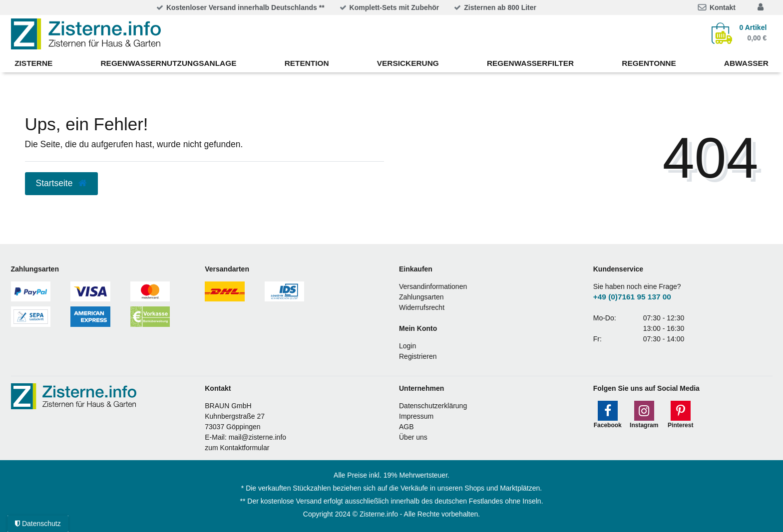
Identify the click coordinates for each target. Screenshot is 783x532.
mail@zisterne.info (257, 437)
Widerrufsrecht (422, 307)
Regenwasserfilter (530, 63)
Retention (307, 63)
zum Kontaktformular (237, 448)
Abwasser (746, 63)
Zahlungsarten (421, 297)
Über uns (413, 437)
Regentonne (649, 63)
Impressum (416, 416)
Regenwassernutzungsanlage (169, 63)
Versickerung (408, 63)
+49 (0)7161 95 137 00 (632, 297)
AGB (406, 427)
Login (407, 346)
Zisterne (33, 63)
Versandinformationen (433, 286)
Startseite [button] (62, 183)
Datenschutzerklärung (433, 406)
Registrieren (418, 356)
